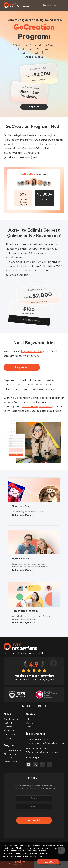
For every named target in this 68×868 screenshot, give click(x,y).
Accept (48, 862)
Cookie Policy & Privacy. (36, 851)
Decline (20, 862)
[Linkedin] (45, 706)
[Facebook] (23, 706)
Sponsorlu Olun (10, 762)
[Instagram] (29, 706)
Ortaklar (7, 738)
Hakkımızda (9, 731)
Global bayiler (10, 735)
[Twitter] (39, 706)
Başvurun (22, 367)
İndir (28, 719)
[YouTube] (34, 706)
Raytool (30, 727)
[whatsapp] (36, 764)
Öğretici (30, 723)
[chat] (42, 764)
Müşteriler (8, 727)
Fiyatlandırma (10, 723)
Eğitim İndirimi (10, 754)
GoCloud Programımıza (37, 407)
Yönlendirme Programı (14, 750)
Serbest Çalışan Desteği (14, 758)
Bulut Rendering (11, 719)
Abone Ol (34, 820)
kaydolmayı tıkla (32, 352)
